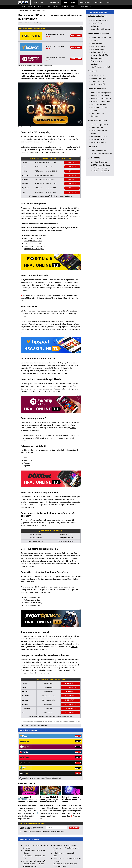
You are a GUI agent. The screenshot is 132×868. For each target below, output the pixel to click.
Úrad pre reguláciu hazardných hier (62, 858)
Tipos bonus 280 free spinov (34, 249)
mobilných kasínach (28, 566)
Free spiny (99, 2)
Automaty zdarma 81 (98, 157)
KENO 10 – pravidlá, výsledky (101, 218)
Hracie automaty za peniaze (101, 145)
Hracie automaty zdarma (100, 148)
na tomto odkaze (55, 392)
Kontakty (22, 864)
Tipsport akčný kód (66, 534)
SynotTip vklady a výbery (33, 603)
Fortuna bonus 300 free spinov (35, 235)
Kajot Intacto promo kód (36, 541)
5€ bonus (39, 282)
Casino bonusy (85, 2)
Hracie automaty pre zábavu (101, 151)
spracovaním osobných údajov (37, 778)
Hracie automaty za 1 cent (100, 154)
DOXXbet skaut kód (36, 538)
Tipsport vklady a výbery (33, 597)
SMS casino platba (97, 180)
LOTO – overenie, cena (99, 221)
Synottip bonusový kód (66, 538)
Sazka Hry (75, 7)
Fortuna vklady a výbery (33, 600)
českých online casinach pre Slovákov (53, 373)
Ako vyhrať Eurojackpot (99, 215)
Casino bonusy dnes (98, 105)
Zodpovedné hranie (82, 858)
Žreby (109, 2)
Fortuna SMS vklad (97, 192)
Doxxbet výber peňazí (98, 195)
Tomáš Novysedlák (39, 23)
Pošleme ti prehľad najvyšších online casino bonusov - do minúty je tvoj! (31, 775)
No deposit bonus (97, 111)
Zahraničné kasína (97, 76)
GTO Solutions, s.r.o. (97, 864)
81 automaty (34, 430)
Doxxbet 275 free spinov (33, 243)
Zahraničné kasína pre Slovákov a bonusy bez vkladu (72, 746)
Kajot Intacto (86, 7)
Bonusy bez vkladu (97, 102)
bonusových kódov (28, 499)
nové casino (70, 662)
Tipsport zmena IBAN (98, 203)
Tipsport (41, 7)
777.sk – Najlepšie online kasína (35, 808)
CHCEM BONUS (76, 36)
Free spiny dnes (96, 96)
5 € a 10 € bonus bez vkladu (101, 120)
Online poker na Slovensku (100, 82)
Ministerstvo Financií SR (40, 858)
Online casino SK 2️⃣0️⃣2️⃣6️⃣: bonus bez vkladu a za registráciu (28, 746)
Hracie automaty (39, 2)
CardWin (74, 647)
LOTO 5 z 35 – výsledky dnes (101, 224)
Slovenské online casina (99, 73)
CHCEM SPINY (70, 700)
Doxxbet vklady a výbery (33, 605)
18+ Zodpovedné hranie (79, 864)
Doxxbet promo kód (98, 137)
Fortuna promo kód (36, 534)
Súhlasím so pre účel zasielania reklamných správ (43, 778)
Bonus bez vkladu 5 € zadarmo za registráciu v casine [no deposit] (50, 746)
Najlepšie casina (70, 2)
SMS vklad (72, 579)
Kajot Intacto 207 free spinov (34, 246)
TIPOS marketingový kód (66, 541)
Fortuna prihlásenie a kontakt (101, 206)
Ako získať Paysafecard (99, 177)
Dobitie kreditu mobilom (99, 189)
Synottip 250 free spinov (33, 241)
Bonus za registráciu (98, 99)
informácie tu (58, 847)
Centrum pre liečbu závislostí (101, 858)
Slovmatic (65, 7)
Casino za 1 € (95, 79)
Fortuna (23, 7)
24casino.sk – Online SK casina (64, 792)
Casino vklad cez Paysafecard (52, 579)
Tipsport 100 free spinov (33, 238)
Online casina (54, 2)
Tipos (48, 7)
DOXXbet (56, 7)
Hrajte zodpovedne (51, 721)
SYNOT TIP (32, 7)
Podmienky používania (35, 864)
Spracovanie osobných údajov (57, 864)
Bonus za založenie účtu (99, 108)
